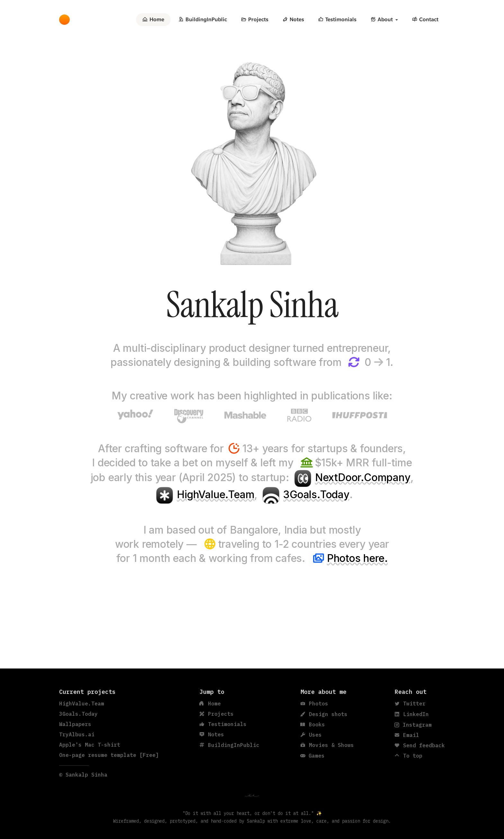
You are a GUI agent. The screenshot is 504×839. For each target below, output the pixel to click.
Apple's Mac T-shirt (90, 745)
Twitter (410, 704)
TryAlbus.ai (77, 734)
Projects (255, 19)
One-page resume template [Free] (109, 755)
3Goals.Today (316, 494)
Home (153, 19)
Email (407, 735)
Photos (314, 704)
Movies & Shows (327, 745)
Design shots (324, 714)
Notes (293, 19)
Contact (425, 19)
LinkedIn (412, 714)
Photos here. (357, 558)
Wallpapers (75, 724)
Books (313, 724)
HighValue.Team (216, 494)
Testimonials (337, 19)
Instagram (413, 725)
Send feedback (420, 745)
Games (313, 756)
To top (409, 756)
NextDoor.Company (363, 477)
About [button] (382, 19)
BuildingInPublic (203, 19)
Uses (311, 735)
